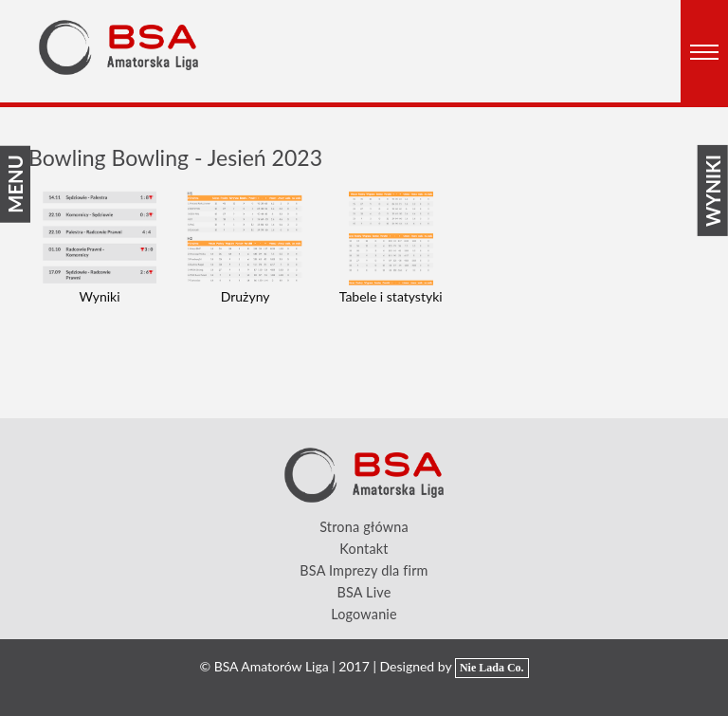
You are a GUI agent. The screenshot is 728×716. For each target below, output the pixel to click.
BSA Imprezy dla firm (364, 570)
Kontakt (364, 549)
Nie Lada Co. (492, 668)
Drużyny (246, 296)
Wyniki (99, 296)
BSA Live (364, 592)
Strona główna (364, 527)
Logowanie (364, 614)
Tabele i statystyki (391, 296)
